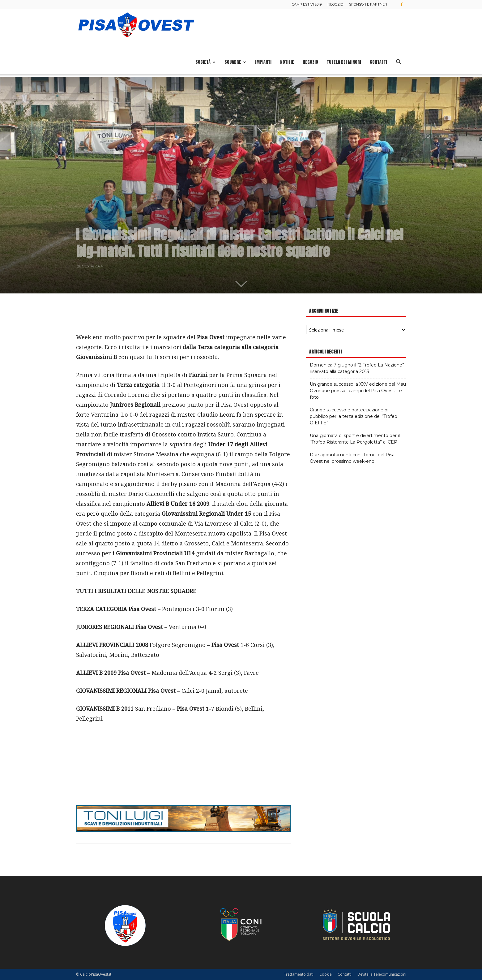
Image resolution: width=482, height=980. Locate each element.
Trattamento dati (299, 974)
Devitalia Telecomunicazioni (382, 974)
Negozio (335, 4)
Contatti (378, 62)
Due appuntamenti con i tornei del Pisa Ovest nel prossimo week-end (352, 458)
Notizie (287, 62)
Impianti (263, 62)
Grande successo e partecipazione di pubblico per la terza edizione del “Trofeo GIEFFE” (354, 416)
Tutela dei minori (344, 62)
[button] (399, 63)
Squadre (235, 62)
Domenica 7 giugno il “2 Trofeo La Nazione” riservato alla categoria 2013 (357, 368)
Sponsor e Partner (368, 4)
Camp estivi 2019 (307, 4)
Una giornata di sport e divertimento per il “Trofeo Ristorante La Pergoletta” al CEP (355, 439)
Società (205, 62)
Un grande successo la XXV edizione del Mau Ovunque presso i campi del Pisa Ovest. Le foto (358, 391)
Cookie (326, 974)
